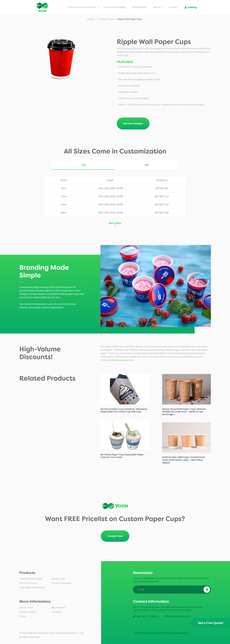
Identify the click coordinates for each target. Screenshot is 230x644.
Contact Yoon (115, 536)
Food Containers (62, 583)
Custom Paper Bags (31, 579)
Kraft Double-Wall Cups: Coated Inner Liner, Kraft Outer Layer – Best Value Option (184, 460)
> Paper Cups (106, 19)
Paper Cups (59, 579)
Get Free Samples (133, 123)
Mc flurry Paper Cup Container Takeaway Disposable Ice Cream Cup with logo (124, 410)
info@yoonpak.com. (122, 360)
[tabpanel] (156, 286)
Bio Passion (59, 608)
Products (27, 573)
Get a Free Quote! (211, 623)
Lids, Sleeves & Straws (32, 588)
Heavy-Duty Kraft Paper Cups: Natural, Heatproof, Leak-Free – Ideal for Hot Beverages (184, 412)
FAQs (22, 616)
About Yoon (26, 608)
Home (92, 19)
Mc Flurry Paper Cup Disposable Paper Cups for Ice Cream (122, 456)
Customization (28, 612)
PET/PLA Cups (28, 583)
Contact (57, 612)
